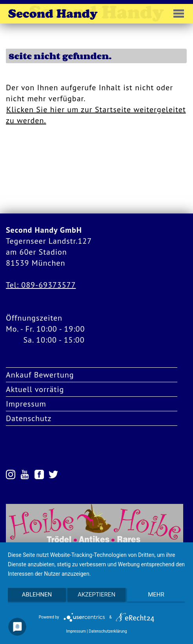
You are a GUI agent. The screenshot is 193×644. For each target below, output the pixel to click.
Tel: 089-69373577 (41, 285)
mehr (156, 595)
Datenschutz (29, 418)
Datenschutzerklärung (108, 631)
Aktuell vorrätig (35, 389)
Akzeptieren (96, 595)
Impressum (26, 404)
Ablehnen (37, 595)
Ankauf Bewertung (40, 375)
